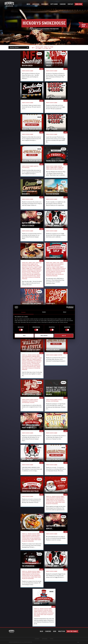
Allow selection (44, 336)
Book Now (79, 4)
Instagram (45, 639)
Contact (70, 4)
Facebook (37, 639)
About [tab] (65, 312)
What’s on (62, 631)
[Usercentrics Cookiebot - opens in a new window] (67, 307)
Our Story (45, 4)
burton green (14, 47)
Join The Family (72, 631)
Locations (36, 4)
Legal (78, 642)
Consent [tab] (23, 312)
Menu (28, 4)
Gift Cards (54, 4)
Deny (24, 336)
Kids (55, 631)
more (41, 69)
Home (9, 2)
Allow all (64, 336)
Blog (41, 631)
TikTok (52, 639)
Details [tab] (44, 312)
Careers (63, 4)
